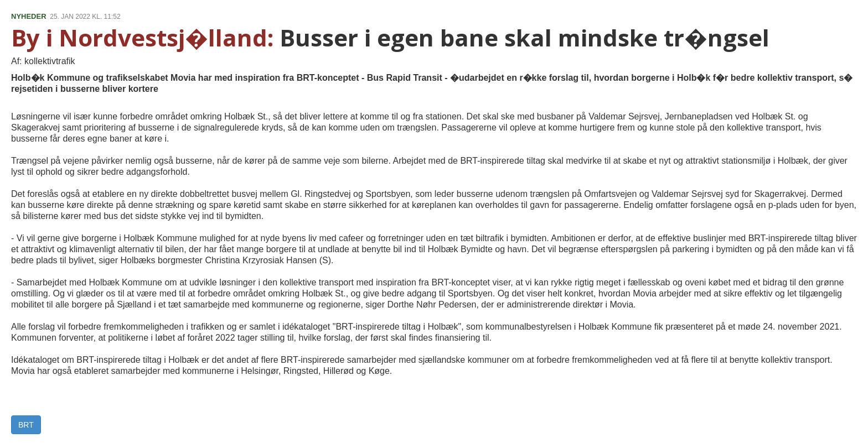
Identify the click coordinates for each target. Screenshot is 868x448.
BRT (26, 425)
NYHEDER (29, 16)
